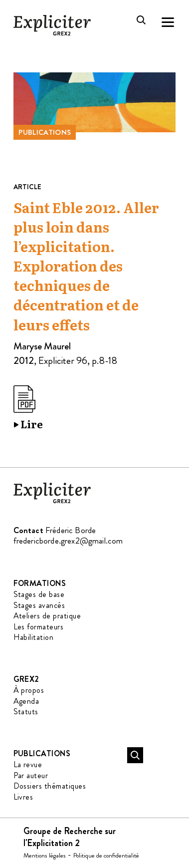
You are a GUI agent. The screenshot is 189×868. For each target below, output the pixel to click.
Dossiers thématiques (50, 786)
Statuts (26, 712)
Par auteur (31, 775)
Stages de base (39, 594)
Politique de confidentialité (106, 855)
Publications (45, 132)
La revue (28, 764)
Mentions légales (45, 855)
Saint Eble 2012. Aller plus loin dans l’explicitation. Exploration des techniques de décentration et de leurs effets (86, 267)
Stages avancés (39, 605)
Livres (23, 797)
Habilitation (34, 637)
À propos (29, 690)
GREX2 (26, 679)
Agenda (26, 701)
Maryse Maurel (42, 346)
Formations (40, 583)
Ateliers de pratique (47, 616)
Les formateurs (39, 627)
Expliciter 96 (63, 361)
